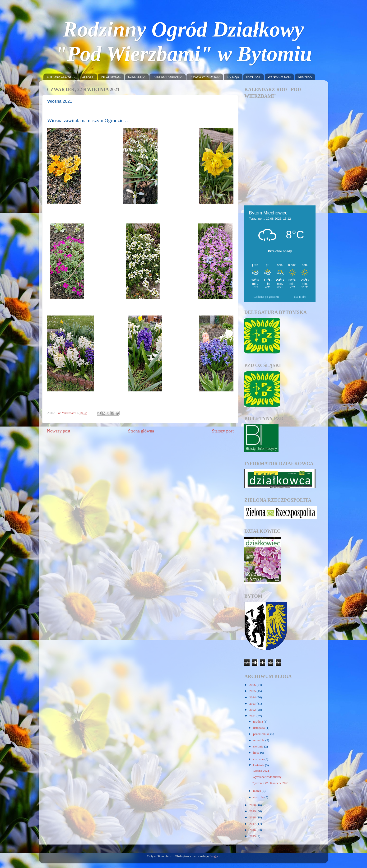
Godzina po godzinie (266, 297)
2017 (253, 824)
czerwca (259, 759)
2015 (253, 836)
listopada (259, 728)
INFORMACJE (111, 77)
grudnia (258, 722)
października (262, 734)
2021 (253, 716)
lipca (257, 753)
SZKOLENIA (137, 77)
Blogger (215, 856)
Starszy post (223, 431)
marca (257, 791)
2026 (253, 685)
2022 (253, 710)
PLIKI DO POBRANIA (167, 77)
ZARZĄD (233, 77)
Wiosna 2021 (261, 771)
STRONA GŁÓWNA (61, 77)
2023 (253, 703)
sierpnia (259, 746)
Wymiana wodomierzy (267, 777)
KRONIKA (305, 77)
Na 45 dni (300, 297)
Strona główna (141, 431)
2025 (253, 691)
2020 (253, 805)
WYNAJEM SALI (279, 77)
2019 (253, 811)
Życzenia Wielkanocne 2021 (271, 783)
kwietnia (259, 765)
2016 (253, 830)
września (259, 740)
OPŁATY (88, 77)
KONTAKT (253, 77)
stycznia (259, 797)
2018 (253, 817)
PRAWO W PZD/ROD (205, 77)
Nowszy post (59, 431)
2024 (253, 697)
